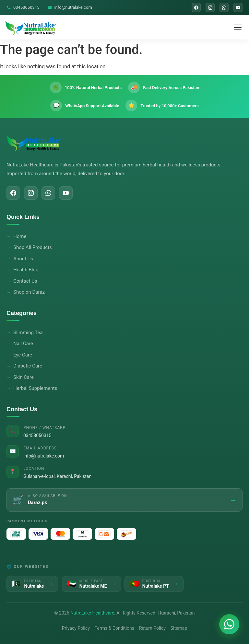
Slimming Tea (28, 333)
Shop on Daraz (29, 292)
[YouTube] (238, 7)
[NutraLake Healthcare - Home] (31, 28)
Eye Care (23, 355)
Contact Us (25, 281)
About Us (23, 259)
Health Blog (26, 270)
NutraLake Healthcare (92, 613)
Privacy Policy (76, 628)
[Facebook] (196, 7)
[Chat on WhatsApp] (229, 624)
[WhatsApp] (224, 7)
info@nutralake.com (70, 7)
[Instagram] (210, 7)
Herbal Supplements (35, 388)
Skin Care (24, 377)
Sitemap (179, 628)
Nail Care (23, 344)
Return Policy (152, 628)
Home (20, 236)
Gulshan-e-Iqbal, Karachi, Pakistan (57, 476)
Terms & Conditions (114, 628)
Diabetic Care (28, 366)
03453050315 (23, 7)
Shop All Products (33, 247)
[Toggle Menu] (238, 28)
